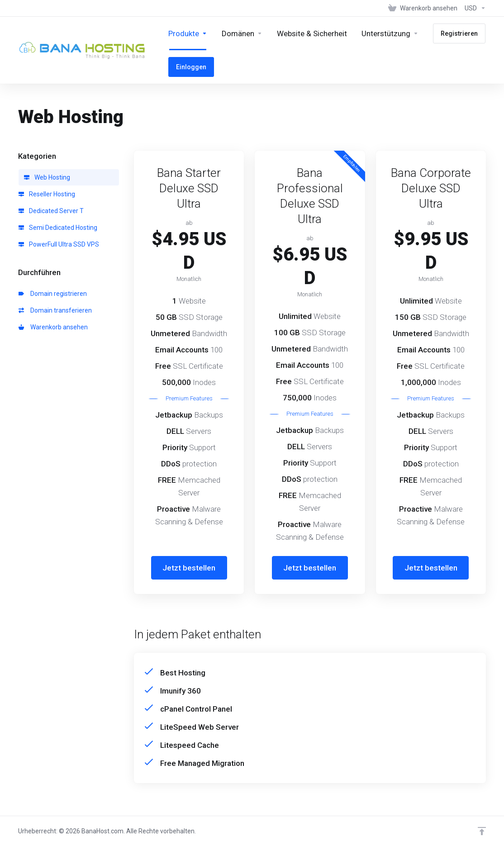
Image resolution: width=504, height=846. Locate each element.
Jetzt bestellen (189, 568)
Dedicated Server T (51, 211)
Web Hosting (47, 177)
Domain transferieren (55, 310)
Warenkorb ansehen (53, 327)
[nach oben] (482, 831)
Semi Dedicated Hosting (58, 228)
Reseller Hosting (47, 194)
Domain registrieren (53, 294)
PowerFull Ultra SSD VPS (59, 244)
